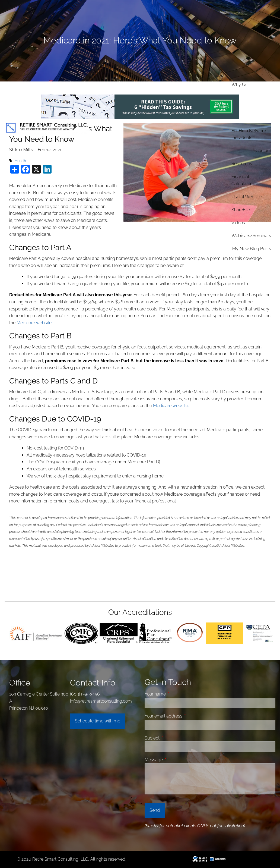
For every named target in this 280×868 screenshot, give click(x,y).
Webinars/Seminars (251, 236)
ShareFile (241, 210)
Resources (242, 164)
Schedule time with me (98, 721)
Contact (263, 151)
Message (174, 760)
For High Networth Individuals (249, 134)
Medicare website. (34, 323)
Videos (238, 223)
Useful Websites (247, 197)
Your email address (184, 716)
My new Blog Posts (252, 249)
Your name (176, 694)
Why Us (239, 85)
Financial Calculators (243, 180)
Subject (173, 738)
